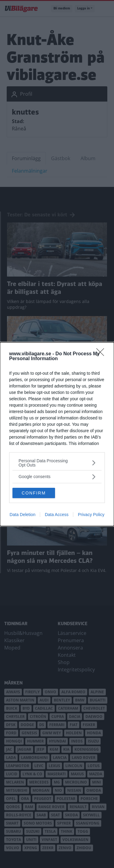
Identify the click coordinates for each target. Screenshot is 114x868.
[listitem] (57, 463)
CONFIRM (34, 493)
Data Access (57, 515)
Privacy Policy (91, 515)
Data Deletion (23, 515)
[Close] (102, 354)
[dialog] (57, 434)
